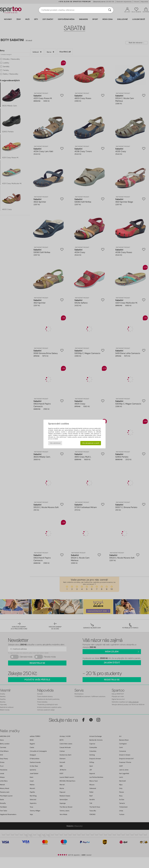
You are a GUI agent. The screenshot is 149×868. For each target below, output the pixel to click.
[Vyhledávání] (110, 10)
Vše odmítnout (55, 443)
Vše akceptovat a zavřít (91, 443)
